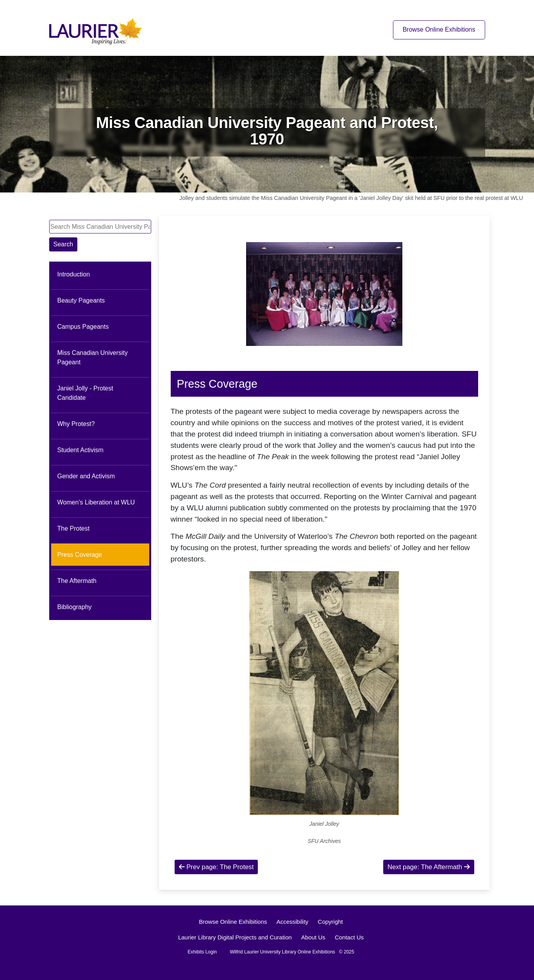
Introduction (74, 274)
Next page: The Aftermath (429, 867)
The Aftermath (77, 581)
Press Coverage (80, 555)
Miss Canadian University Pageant (93, 357)
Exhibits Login (202, 952)
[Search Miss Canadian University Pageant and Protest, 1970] (100, 227)
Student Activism (80, 450)
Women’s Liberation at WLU (96, 502)
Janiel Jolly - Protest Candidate (85, 393)
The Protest (74, 528)
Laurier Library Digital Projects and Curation (235, 937)
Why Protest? (76, 424)
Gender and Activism (86, 476)
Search (63, 244)
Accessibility (293, 922)
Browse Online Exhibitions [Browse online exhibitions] (439, 29)
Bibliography (75, 607)
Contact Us (349, 937)
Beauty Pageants (81, 300)
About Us (313, 937)
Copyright (330, 922)
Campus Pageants (83, 327)
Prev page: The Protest (216, 867)
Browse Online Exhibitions (233, 922)
